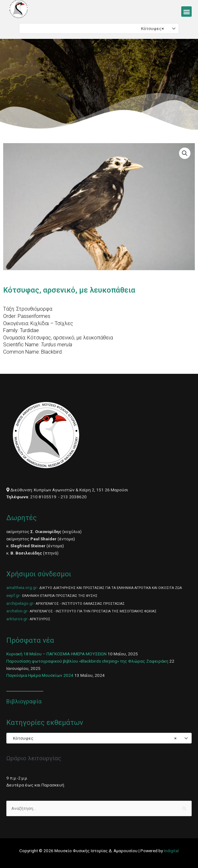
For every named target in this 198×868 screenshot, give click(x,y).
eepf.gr (13, 595)
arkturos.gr (17, 619)
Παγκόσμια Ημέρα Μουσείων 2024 (40, 675)
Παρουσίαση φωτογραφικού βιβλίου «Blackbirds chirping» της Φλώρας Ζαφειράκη (87, 661)
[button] (186, 12)
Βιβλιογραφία (24, 701)
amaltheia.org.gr (22, 587)
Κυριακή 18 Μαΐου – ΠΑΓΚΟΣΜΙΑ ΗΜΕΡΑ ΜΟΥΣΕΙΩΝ (56, 654)
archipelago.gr (20, 603)
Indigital (171, 851)
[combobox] (99, 28)
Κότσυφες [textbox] (151, 28)
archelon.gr (17, 611)
